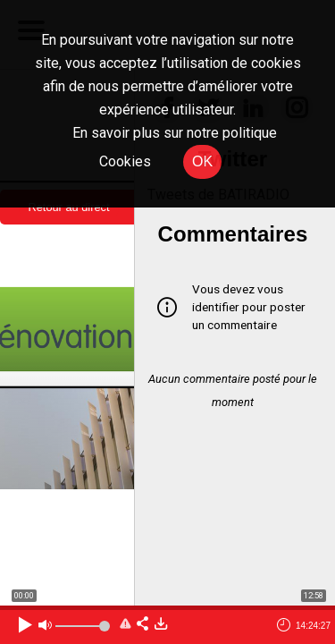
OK (202, 161)
